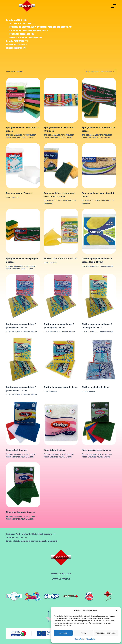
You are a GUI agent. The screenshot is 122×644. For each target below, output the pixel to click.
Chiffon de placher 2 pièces (96, 387)
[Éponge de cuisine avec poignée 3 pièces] (23, 231)
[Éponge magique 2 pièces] (23, 166)
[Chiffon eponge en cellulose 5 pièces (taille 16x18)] (99, 297)
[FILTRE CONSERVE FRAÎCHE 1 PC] (61, 231)
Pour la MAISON (27, 138)
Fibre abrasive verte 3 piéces (21, 512)
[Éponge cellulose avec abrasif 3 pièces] (99, 166)
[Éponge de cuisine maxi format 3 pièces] (99, 100)
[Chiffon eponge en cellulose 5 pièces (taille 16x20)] (23, 297)
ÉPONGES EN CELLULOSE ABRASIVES (58, 201)
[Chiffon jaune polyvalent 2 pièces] (61, 360)
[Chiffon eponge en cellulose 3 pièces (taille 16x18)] (23, 360)
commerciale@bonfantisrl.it (44, 541)
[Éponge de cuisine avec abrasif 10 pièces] (61, 100)
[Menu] (114, 6)
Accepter (63, 633)
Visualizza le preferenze (106, 633)
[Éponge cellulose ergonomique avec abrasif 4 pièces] (61, 166)
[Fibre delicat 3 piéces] (61, 423)
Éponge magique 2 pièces (19, 193)
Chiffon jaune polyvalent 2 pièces (61, 387)
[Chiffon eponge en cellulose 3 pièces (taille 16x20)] (61, 297)
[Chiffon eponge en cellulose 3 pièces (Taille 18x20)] (99, 231)
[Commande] (100, 72)
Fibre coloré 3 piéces (17, 450)
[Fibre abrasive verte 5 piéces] (99, 423)
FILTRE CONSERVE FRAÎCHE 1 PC (61, 259)
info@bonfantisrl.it (21, 541)
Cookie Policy (80, 639)
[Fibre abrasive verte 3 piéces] (23, 485)
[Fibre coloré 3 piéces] (23, 423)
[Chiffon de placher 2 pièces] (99, 360)
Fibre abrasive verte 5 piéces (96, 450)
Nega (83, 633)
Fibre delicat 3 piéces (55, 450)
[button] (117, 611)
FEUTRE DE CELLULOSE (90, 266)
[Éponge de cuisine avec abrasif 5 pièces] (23, 100)
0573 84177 (21, 538)
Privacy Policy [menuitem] (61, 573)
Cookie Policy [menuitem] (61, 579)
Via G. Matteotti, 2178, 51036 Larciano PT (36, 534)
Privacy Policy (91, 639)
